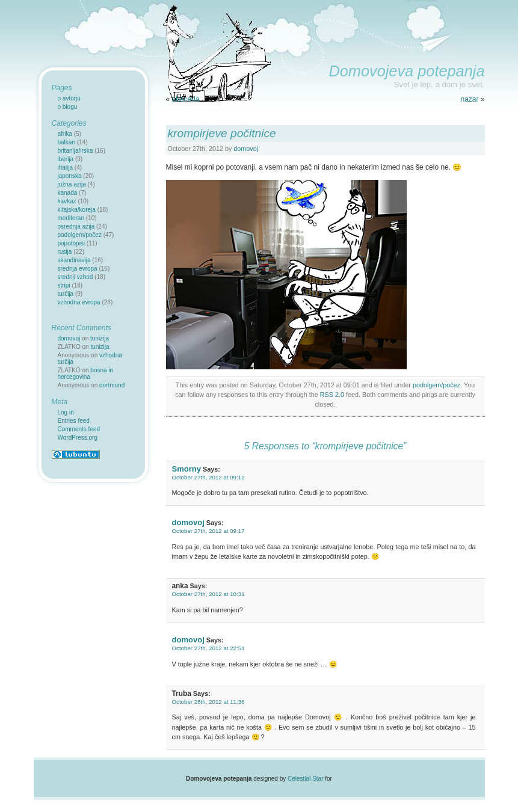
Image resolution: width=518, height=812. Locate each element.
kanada (68, 193)
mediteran (71, 218)
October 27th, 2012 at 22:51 (208, 648)
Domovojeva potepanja (406, 71)
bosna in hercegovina (86, 374)
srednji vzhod (76, 277)
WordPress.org (78, 438)
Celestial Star (305, 779)
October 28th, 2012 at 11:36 (208, 702)
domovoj (246, 149)
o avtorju (69, 98)
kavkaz (67, 201)
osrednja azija (76, 226)
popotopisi (72, 243)
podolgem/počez (436, 385)
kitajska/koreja (77, 210)
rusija (65, 252)
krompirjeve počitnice (222, 133)
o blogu (68, 107)
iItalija (66, 168)
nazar (469, 99)
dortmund (112, 385)
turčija (66, 294)
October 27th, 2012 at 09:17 (208, 531)
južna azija (72, 184)
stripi (64, 285)
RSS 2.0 (332, 395)
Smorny (187, 469)
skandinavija (74, 260)
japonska (70, 176)
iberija (66, 159)
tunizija (100, 338)
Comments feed (79, 429)
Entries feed (74, 421)
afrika (65, 134)
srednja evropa (78, 269)
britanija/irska (76, 151)
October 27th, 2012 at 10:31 (208, 594)
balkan (66, 142)
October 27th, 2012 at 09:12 (208, 477)
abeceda (186, 99)
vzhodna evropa (79, 302)
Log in (66, 412)
